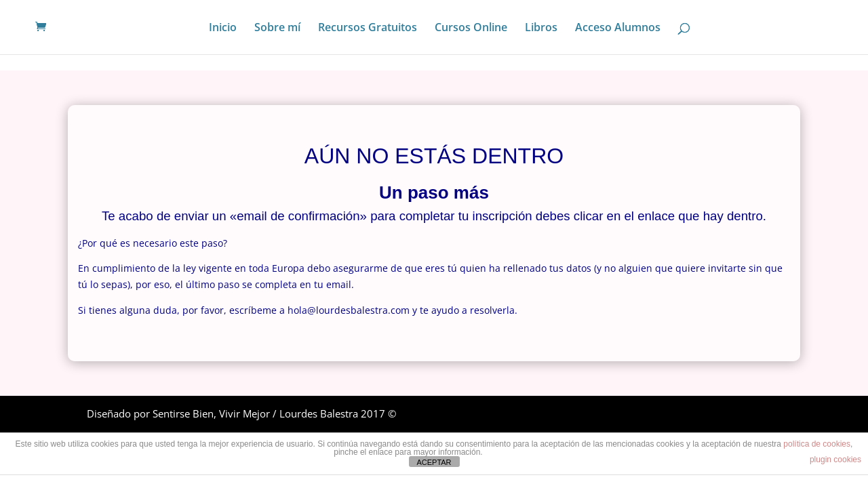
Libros (541, 28)
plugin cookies (835, 460)
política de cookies (817, 444)
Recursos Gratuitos (368, 28)
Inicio (223, 28)
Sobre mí (277, 28)
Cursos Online (471, 28)
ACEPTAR (434, 462)
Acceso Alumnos (618, 28)
